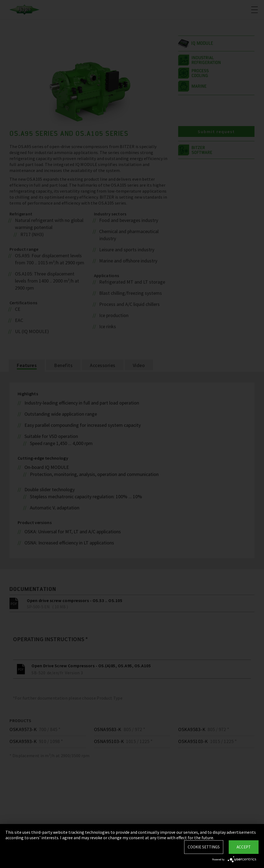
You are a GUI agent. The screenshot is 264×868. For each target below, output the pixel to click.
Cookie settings (204, 847)
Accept (244, 847)
